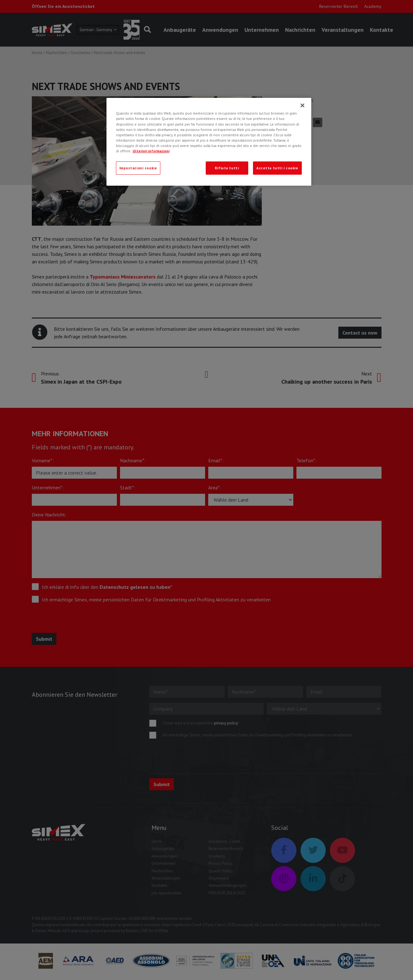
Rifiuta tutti (227, 168)
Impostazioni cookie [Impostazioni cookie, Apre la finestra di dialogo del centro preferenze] (138, 168)
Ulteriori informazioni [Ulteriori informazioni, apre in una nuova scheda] (151, 151)
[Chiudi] (302, 105)
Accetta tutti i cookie (277, 168)
